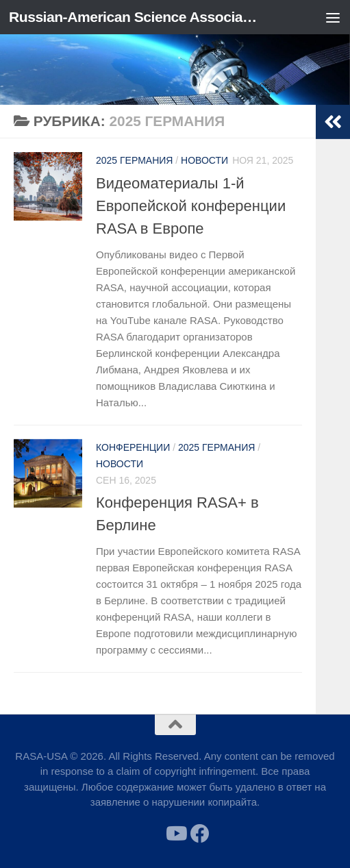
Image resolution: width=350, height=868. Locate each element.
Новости (204, 160)
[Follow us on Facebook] (200, 834)
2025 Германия (134, 160)
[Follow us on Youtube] (175, 834)
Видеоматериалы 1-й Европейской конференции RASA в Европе (191, 206)
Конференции (133, 447)
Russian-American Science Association (135, 17)
